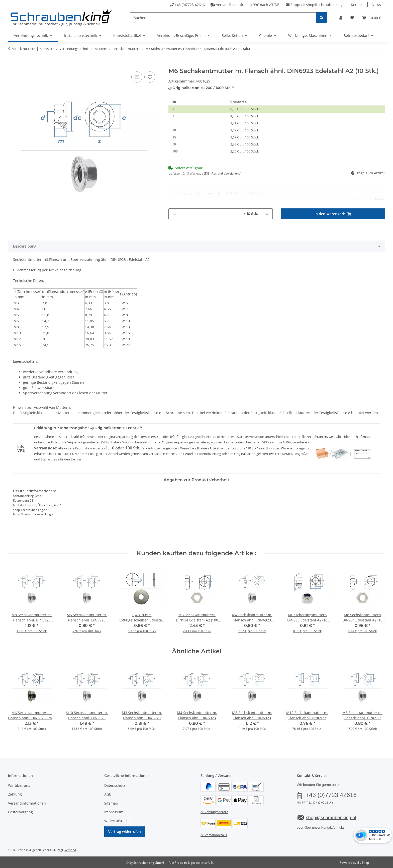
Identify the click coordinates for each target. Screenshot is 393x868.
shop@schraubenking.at (326, 5)
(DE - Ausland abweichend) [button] (223, 173)
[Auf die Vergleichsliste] (137, 77)
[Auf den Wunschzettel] (150, 77)
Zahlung (15, 794)
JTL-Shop (363, 863)
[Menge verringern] (174, 193)
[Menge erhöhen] (267, 193)
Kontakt (357, 5)
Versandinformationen (27, 803)
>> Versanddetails (214, 835)
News (376, 5)
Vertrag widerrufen (125, 832)
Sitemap (111, 803)
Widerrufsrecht (117, 821)
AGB (108, 794)
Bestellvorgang (20, 812)
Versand (70, 850)
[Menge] (210, 193)
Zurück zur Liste (23, 49)
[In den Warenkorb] (12, 65)
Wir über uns (19, 785)
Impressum (114, 812)
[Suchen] (223, 18)
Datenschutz (115, 785)
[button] (341, 18)
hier (79, 459)
